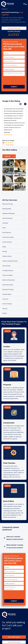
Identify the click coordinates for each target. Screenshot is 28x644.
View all (8, 156)
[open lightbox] (8, 163)
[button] (19, 115)
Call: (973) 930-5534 (14, 28)
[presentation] (14, 80)
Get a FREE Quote (14, 637)
